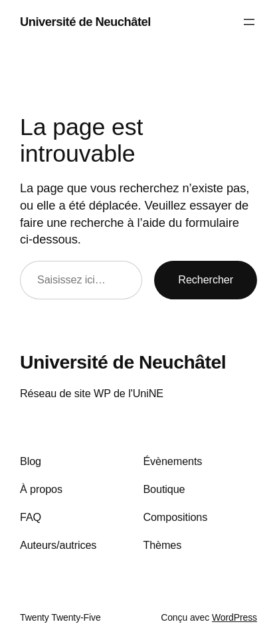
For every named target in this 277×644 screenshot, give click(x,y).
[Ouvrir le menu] (249, 22)
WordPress (234, 617)
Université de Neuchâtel (85, 22)
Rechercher (206, 279)
